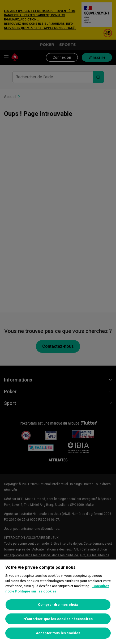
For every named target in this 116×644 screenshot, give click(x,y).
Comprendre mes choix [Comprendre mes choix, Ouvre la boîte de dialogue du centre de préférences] (58, 605)
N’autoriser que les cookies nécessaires (58, 619)
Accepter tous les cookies (58, 633)
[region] (58, 602)
